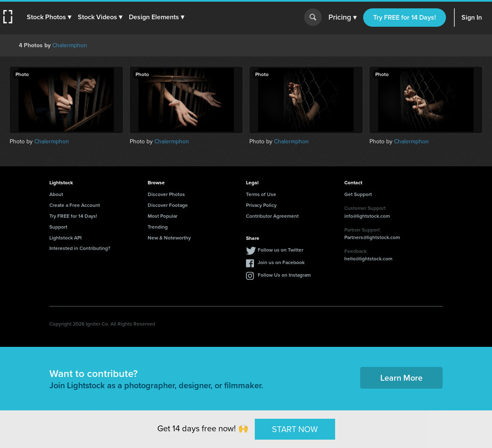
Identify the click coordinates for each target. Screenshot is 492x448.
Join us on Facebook (281, 262)
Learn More (401, 378)
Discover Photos (166, 194)
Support (58, 227)
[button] (49, 17)
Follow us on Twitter (281, 250)
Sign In (472, 17)
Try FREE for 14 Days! (405, 17)
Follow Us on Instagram (284, 275)
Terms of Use (261, 194)
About (56, 194)
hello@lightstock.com (368, 258)
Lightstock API (65, 238)
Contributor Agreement (272, 216)
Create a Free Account (75, 205)
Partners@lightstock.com (372, 237)
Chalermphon (70, 45)
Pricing (342, 18)
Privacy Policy (261, 205)
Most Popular (163, 216)
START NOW (295, 429)
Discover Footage (168, 205)
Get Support (358, 194)
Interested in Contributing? (80, 248)
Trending (158, 227)
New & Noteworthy (169, 238)
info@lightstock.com (367, 216)
